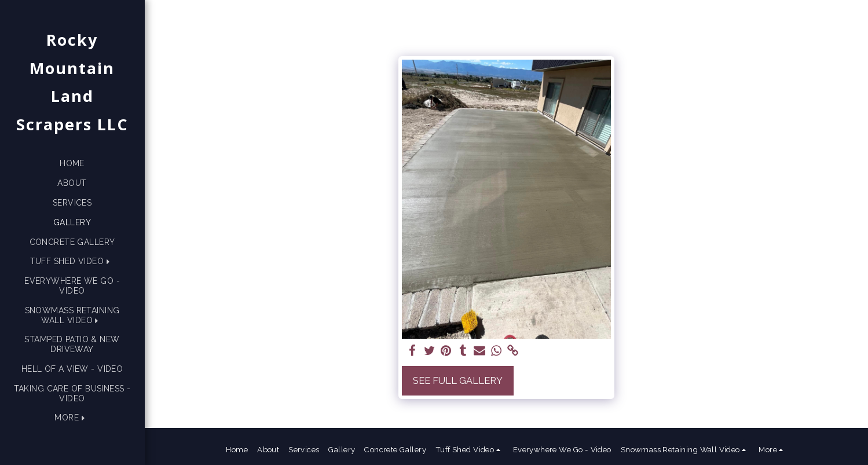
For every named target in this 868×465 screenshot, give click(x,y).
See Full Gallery (458, 380)
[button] (72, 261)
